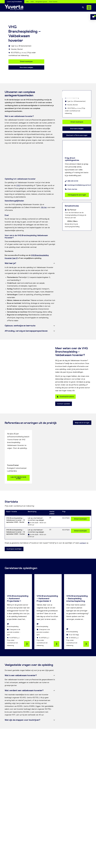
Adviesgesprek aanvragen (77, 195)
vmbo (32, 2)
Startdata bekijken (26, 67)
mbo (27, 2)
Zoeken (83, 7)
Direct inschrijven (26, 62)
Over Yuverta (53, 2)
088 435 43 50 (71, 181)
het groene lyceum (41, 2)
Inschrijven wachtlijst (14, 549)
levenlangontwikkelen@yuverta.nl (78, 185)
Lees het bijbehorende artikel (18, 478)
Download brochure (65, 397)
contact (83, 543)
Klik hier (44, 207)
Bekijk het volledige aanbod (80, 568)
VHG (18, 186)
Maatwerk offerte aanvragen (77, 135)
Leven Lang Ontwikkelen (14, 2)
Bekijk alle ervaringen (82, 423)
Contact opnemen (64, 404)
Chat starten (71, 189)
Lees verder (27, 644)
